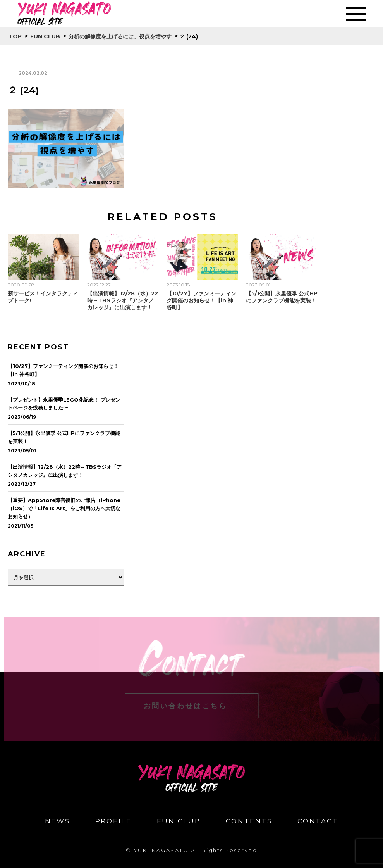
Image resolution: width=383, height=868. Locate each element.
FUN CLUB (179, 821)
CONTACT (318, 821)
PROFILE (113, 821)
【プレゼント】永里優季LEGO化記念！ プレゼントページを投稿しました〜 (64, 404)
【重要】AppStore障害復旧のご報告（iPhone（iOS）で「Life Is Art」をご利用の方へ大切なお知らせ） (64, 508)
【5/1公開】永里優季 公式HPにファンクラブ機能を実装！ (282, 297)
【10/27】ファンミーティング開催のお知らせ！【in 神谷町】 (201, 300)
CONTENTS (249, 821)
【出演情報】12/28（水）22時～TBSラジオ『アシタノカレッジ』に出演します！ (123, 300)
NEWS (58, 821)
